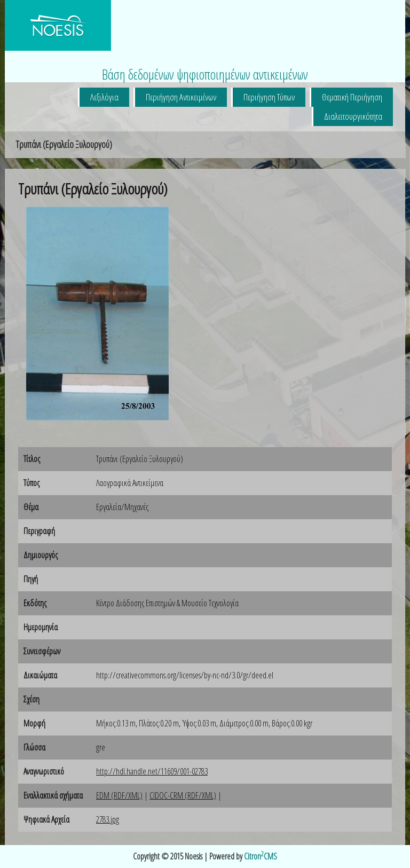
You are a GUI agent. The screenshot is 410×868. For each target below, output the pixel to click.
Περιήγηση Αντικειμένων (181, 97)
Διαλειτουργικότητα (353, 116)
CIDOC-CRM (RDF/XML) (183, 795)
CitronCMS (261, 856)
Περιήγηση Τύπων (269, 97)
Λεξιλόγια (104, 97)
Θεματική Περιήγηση (352, 97)
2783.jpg (108, 819)
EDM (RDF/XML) (119, 795)
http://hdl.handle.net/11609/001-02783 (152, 771)
